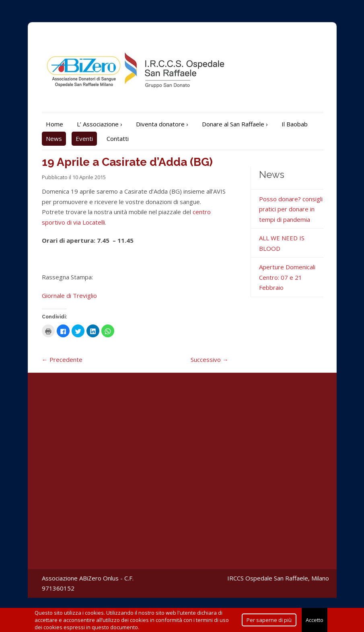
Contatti (118, 138)
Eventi (84, 138)
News (54, 138)
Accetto (315, 620)
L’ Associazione (100, 124)
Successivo (210, 359)
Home (54, 124)
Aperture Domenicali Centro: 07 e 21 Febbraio (287, 277)
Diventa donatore (162, 124)
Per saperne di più (269, 620)
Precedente (62, 359)
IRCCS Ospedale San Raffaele (268, 578)
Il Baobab (295, 124)
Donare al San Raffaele (235, 124)
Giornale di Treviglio (69, 295)
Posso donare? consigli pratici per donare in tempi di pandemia (291, 209)
